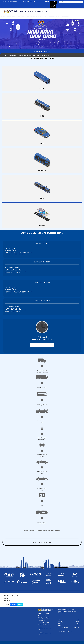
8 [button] (30, 47)
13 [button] (44, 47)
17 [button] (56, 47)
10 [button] (35, 47)
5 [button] (21, 47)
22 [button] (71, 47)
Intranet (53, 2)
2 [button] (13, 47)
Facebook (13, 604)
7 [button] (27, 47)
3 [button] (16, 47)
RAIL (42, 198)
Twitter (20, 604)
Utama (3, 17)
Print (6, 598)
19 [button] (61, 47)
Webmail (53, 6)
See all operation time (42, 345)
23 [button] (74, 47)
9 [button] (33, 47)
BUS (42, 116)
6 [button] (24, 47)
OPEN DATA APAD (42, 542)
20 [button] (64, 47)
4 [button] (19, 47)
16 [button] (53, 47)
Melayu (28, 2)
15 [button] (50, 47)
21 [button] (68, 47)
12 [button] (41, 47)
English (33, 2)
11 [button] (38, 47)
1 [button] (10, 47)
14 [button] (47, 47)
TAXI (42, 143)
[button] (80, 34)
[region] (42, 34)
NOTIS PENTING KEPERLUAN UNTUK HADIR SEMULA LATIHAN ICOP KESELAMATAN (30, 55)
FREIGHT (42, 89)
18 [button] (58, 47)
